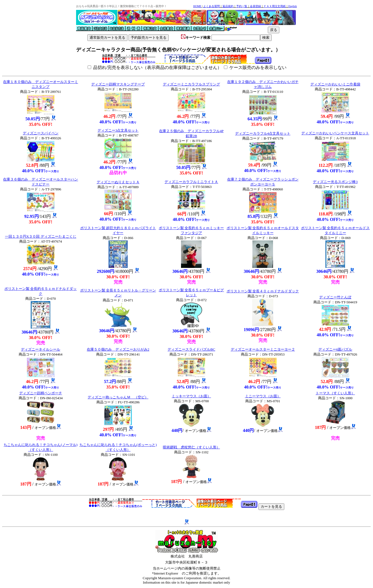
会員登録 (255, 6)
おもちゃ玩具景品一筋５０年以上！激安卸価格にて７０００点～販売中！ (121, 6)
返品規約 (228, 6)
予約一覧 (242, 6)
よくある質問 (211, 6)
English (293, 6)
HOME (197, 6)
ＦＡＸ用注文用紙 (275, 6)
